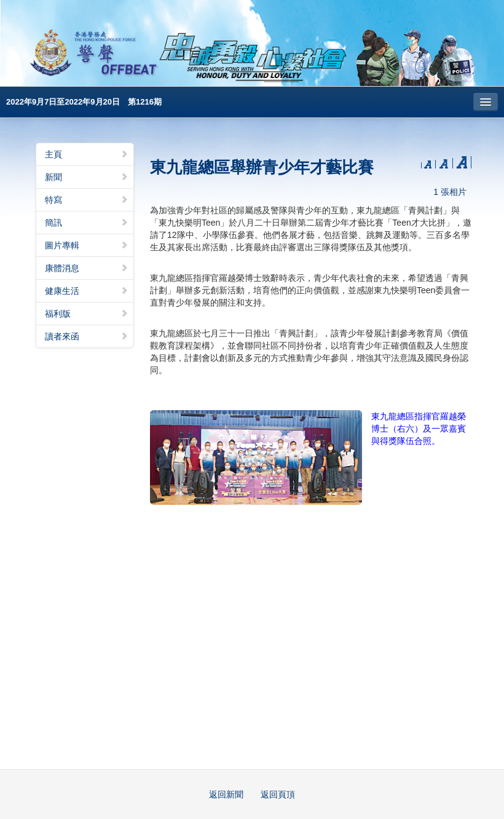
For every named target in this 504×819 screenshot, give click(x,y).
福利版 (87, 314)
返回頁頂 (278, 794)
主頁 (87, 154)
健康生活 (87, 291)
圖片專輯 (87, 245)
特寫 (87, 200)
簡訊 (87, 223)
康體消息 (87, 268)
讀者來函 (87, 336)
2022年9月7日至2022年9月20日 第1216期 (84, 102)
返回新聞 (226, 794)
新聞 (87, 177)
